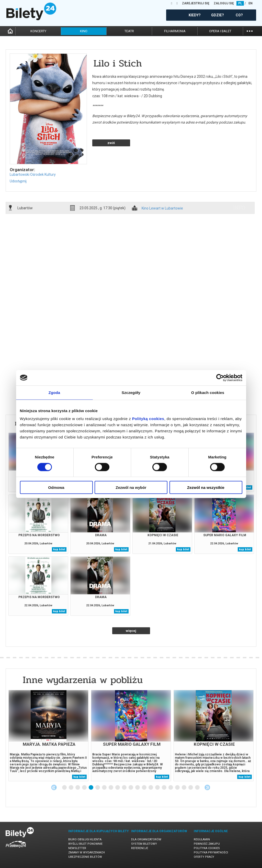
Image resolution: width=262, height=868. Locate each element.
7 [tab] (105, 788)
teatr (129, 31)
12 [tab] (138, 788)
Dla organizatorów (146, 839)
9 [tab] (118, 788)
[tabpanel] (48, 736)
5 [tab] (91, 788)
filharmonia (175, 31)
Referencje (140, 848)
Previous (54, 787)
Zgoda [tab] (54, 392)
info (239, 208)
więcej (131, 631)
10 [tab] (124, 788)
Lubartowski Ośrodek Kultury (33, 174)
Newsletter (77, 848)
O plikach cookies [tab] (208, 392)
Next (207, 787)
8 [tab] (111, 788)
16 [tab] (164, 788)
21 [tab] (198, 788)
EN (250, 3)
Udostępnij (18, 181)
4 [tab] (85, 788)
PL (240, 3)
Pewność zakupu (207, 844)
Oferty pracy (204, 857)
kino (84, 31)
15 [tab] (158, 788)
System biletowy (144, 844)
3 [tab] (78, 788)
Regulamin (202, 839)
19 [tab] (184, 788)
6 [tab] (98, 788)
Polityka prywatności (211, 853)
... (250, 31)
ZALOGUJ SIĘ (224, 3)
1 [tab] (65, 788)
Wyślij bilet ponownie (85, 844)
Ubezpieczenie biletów (85, 857)
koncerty (38, 31)
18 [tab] (178, 788)
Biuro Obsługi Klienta (85, 839)
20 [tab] (191, 788)
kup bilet (59, 549)
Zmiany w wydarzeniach (87, 853)
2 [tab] (71, 788)
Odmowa (56, 487)
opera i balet (220, 31)
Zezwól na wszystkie (206, 487)
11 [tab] (131, 788)
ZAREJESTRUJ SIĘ (196, 3)
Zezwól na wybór (131, 487)
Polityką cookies (148, 419)
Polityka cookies (207, 848)
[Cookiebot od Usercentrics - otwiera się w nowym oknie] (220, 378)
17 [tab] (171, 788)
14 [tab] (151, 788)
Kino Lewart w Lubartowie (162, 208)
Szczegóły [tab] (131, 392)
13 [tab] (144, 788)
